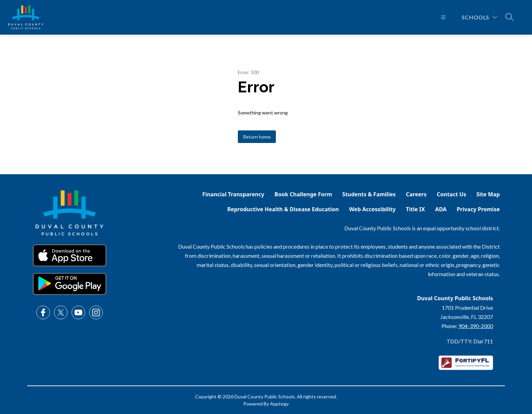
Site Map (488, 194)
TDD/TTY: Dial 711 (470, 341)
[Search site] (510, 17)
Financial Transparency (233, 194)
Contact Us (451, 194)
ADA (441, 209)
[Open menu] (443, 17)
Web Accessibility (373, 209)
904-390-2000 (476, 326)
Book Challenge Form (303, 194)
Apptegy (279, 404)
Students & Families (369, 194)
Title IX (415, 209)
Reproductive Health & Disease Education (283, 209)
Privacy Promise (478, 209)
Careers (416, 194)
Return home (257, 137)
